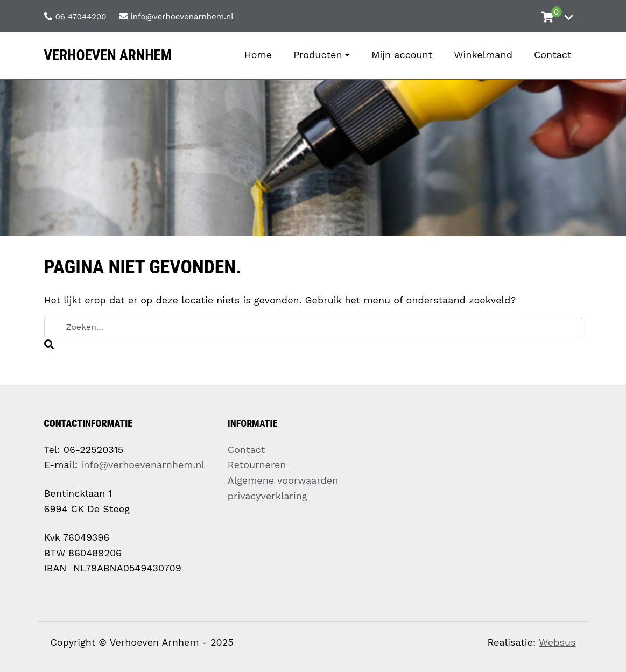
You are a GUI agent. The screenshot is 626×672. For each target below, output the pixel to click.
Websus (557, 642)
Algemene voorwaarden (283, 480)
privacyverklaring (268, 496)
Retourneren (257, 465)
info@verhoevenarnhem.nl (143, 465)
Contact (247, 450)
